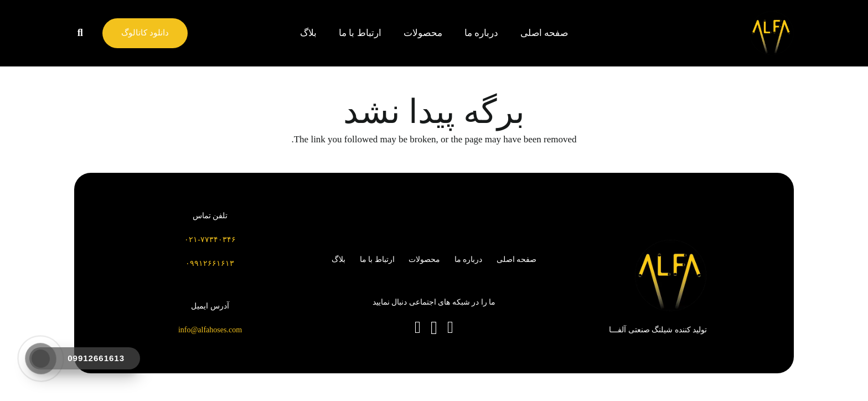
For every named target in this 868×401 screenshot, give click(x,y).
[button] (80, 33)
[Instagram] (434, 328)
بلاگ (339, 259)
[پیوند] (772, 33)
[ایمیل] (418, 327)
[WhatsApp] (450, 327)
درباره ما (469, 259)
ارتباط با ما (377, 259)
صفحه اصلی (517, 259)
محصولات (424, 259)
